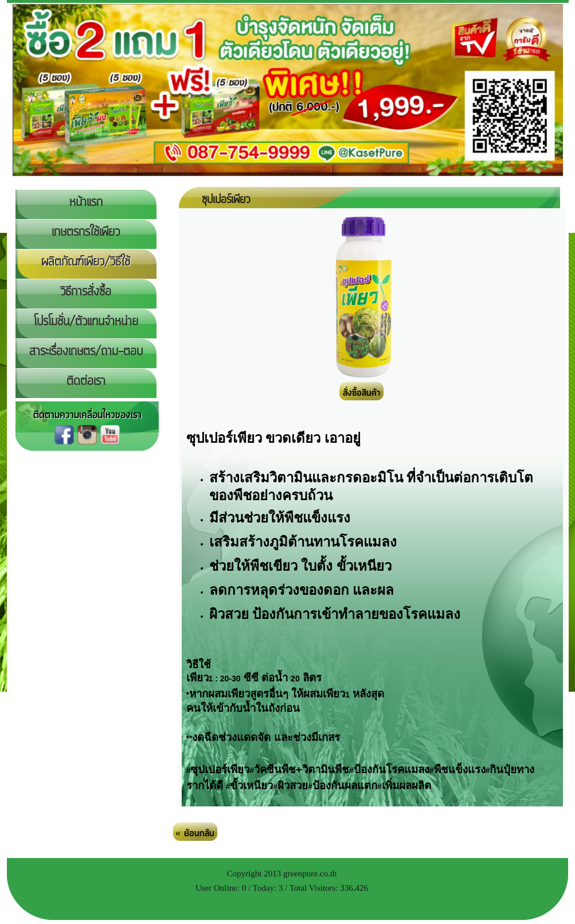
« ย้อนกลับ (195, 833)
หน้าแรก (86, 202)
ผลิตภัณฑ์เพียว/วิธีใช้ (86, 262)
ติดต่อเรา (86, 381)
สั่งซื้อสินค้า (361, 393)
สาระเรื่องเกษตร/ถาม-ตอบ (86, 352)
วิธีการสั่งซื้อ (86, 292)
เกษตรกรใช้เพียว (86, 232)
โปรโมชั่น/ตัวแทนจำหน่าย (86, 322)
